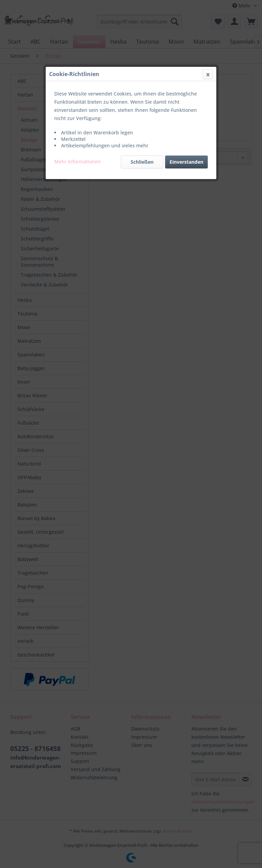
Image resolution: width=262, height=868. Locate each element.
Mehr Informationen (77, 161)
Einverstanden (186, 162)
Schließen (142, 162)
